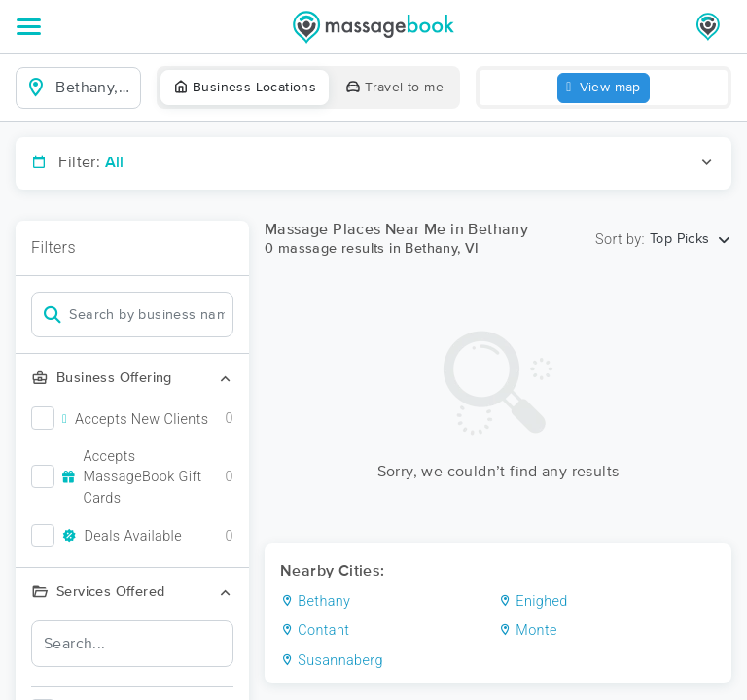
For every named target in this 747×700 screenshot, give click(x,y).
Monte (528, 630)
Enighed (533, 601)
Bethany (315, 601)
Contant (315, 630)
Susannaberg (332, 661)
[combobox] (94, 87)
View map (604, 88)
